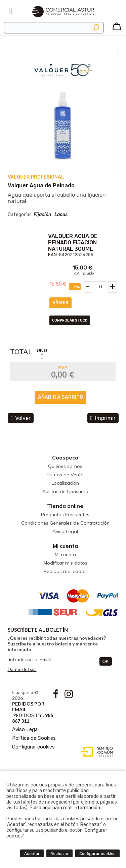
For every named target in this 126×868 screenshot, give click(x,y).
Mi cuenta (65, 546)
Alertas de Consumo (65, 491)
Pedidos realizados (65, 571)
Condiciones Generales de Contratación (65, 523)
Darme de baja (22, 669)
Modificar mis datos (65, 563)
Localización (65, 483)
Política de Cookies (34, 738)
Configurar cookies (33, 747)
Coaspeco (65, 457)
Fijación (43, 215)
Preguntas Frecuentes (65, 515)
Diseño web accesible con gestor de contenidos (95, 752)
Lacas (61, 215)
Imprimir (103, 418)
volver (21, 418)
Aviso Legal (65, 531)
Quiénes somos (65, 466)
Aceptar (32, 854)
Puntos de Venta (65, 475)
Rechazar (59, 854)
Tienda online (65, 506)
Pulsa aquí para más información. (65, 808)
